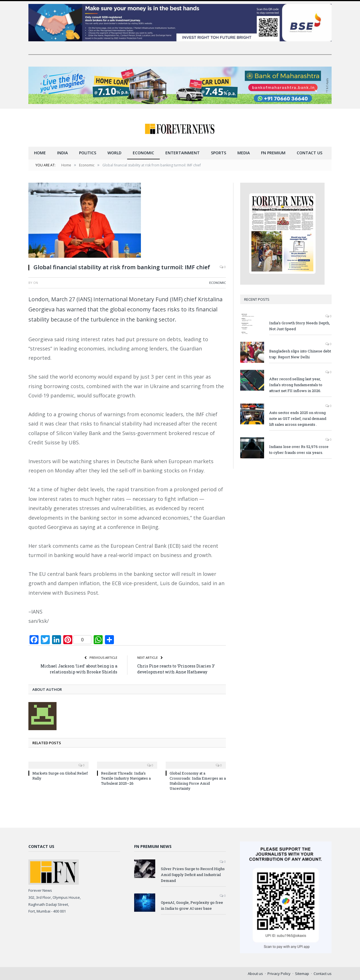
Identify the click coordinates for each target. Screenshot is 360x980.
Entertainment (183, 152)
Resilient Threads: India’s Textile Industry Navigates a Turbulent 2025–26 (126, 778)
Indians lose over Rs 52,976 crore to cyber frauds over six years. (299, 449)
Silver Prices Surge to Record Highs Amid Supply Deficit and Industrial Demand (193, 874)
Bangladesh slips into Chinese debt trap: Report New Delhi (300, 354)
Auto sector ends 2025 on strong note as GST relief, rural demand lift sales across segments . (298, 418)
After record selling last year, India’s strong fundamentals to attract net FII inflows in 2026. (296, 384)
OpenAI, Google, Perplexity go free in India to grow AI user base (192, 905)
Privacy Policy (279, 973)
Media (244, 152)
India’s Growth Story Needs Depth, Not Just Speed (300, 326)
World (114, 152)
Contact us (310, 152)
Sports (219, 152)
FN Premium (273, 152)
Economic (143, 152)
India (62, 152)
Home (40, 152)
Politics (88, 152)
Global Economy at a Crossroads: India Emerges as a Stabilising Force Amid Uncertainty (198, 781)
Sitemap (302, 973)
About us (255, 973)
